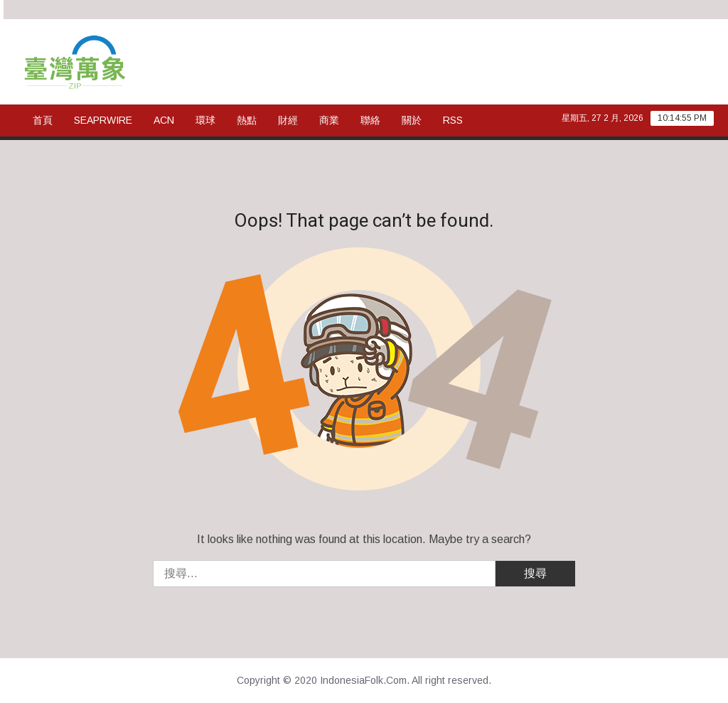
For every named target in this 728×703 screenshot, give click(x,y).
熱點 (247, 120)
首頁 (43, 120)
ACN (164, 120)
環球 (205, 120)
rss (453, 120)
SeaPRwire (103, 120)
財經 (288, 120)
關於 (412, 120)
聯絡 (370, 120)
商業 (329, 120)
